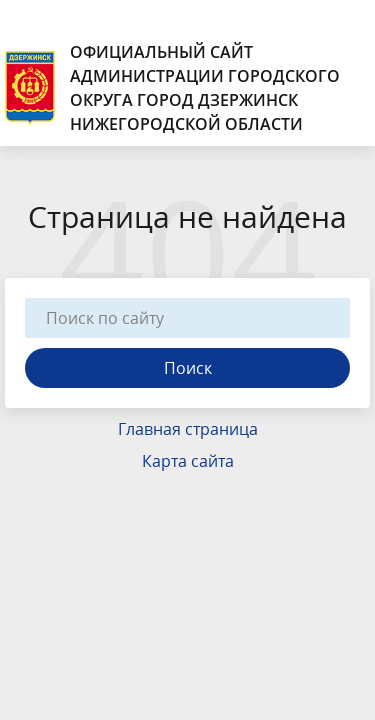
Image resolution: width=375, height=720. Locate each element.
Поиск (188, 368)
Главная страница (188, 429)
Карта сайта (188, 461)
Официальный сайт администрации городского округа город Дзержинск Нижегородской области (172, 88)
